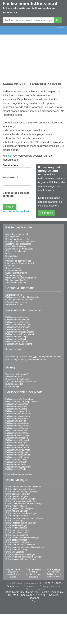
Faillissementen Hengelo (17, 443)
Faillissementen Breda (16, 421)
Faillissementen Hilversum (17, 445)
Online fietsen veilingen (16, 506)
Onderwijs (10, 266)
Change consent (35, 589)
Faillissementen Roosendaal (18, 455)
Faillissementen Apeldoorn (18, 416)
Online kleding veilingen (16, 528)
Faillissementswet (14, 377)
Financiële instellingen (16, 246)
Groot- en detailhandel (16, 251)
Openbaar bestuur (14, 271)
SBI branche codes (14, 384)
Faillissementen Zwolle (16, 469)
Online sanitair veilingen (16, 540)
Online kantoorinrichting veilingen (21, 523)
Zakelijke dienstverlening (17, 283)
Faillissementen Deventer (17, 423)
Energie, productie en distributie (20, 242)
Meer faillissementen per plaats (20, 474)
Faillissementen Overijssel (17, 337)
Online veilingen (13, 386)
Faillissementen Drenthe (17, 317)
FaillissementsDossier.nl (30, 4)
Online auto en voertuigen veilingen (22, 492)
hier (10, 156)
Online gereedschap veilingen (19, 508)
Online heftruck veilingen (17, 511)
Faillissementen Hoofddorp (18, 448)
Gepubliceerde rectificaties (18, 379)
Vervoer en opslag (14, 275)
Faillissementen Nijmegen (17, 452)
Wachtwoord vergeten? (16, 211)
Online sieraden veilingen (17, 542)
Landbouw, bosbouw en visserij (20, 263)
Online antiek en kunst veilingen (20, 489)
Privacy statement (50, 586)
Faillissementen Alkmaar (17, 404)
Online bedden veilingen (17, 496)
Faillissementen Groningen (18, 327)
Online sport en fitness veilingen (20, 545)
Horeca (9, 254)
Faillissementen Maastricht (18, 450)
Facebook (33, 577)
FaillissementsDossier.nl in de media (22, 297)
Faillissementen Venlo (15, 464)
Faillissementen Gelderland (18, 325)
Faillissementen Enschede (17, 433)
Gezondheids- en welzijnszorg (19, 249)
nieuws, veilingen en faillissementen (54, 572)
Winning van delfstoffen (16, 280)
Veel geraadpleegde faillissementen (22, 382)
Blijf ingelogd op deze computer (16, 194)
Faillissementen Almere (16, 409)
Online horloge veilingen (17, 516)
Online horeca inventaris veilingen (21, 513)
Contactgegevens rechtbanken (19, 300)
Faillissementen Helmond (17, 440)
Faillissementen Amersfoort (18, 411)
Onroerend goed (13, 268)
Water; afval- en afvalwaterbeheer (21, 278)
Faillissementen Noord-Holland (20, 334)
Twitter (13, 577)
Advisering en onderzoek (17, 234)
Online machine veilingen (17, 530)
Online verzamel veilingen (17, 550)
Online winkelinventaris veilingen (20, 554)
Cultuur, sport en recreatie (17, 239)
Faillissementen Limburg (17, 329)
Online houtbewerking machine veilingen (24, 518)
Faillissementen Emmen (16, 431)
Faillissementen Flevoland (17, 320)
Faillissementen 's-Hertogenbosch (21, 402)
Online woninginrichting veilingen (21, 559)
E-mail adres (10, 165)
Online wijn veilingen (15, 552)
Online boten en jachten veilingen (21, 499)
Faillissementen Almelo (16, 406)
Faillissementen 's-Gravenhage (20, 399)
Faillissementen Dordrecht (17, 426)
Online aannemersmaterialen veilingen (23, 487)
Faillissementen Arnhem (16, 419)
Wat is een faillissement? (17, 374)
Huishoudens (11, 256)
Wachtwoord (10, 177)
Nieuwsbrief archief (14, 305)
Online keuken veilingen (16, 525)
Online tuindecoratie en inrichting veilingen (25, 547)
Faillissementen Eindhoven (18, 428)
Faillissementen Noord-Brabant (20, 332)
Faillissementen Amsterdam (18, 414)
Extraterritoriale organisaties (18, 244)
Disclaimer (30, 586)
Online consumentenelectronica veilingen (24, 504)
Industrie (9, 258)
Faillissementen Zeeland (17, 342)
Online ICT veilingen (15, 521)
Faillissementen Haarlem (17, 438)
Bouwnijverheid (12, 237)
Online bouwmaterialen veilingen (20, 501)
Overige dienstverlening (16, 273)
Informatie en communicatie (18, 261)
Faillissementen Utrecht (16, 339)
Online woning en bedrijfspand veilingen (24, 557)
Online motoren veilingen (17, 535)
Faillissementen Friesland (17, 322)
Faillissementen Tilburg (16, 460)
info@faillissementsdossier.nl (24, 583)
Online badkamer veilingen (18, 494)
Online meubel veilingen (16, 533)
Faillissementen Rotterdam (18, 457)
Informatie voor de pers (16, 302)
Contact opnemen (14, 295)
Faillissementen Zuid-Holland (19, 344)
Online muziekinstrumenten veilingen (22, 537)
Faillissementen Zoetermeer (18, 467)
